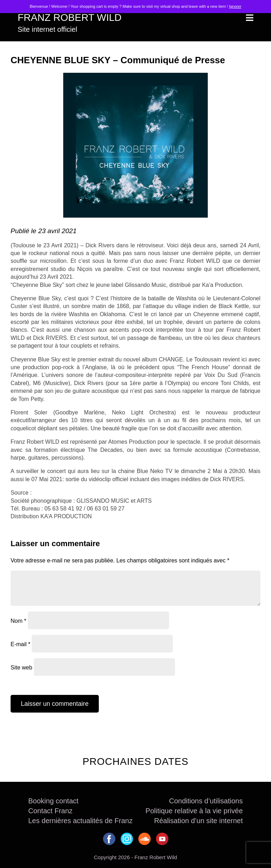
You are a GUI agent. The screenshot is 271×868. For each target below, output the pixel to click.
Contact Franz (50, 811)
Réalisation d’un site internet (198, 821)
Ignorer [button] (235, 6)
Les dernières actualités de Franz (80, 821)
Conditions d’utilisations (206, 801)
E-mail (20, 644)
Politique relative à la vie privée (194, 811)
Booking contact (53, 801)
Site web (21, 667)
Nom (18, 621)
